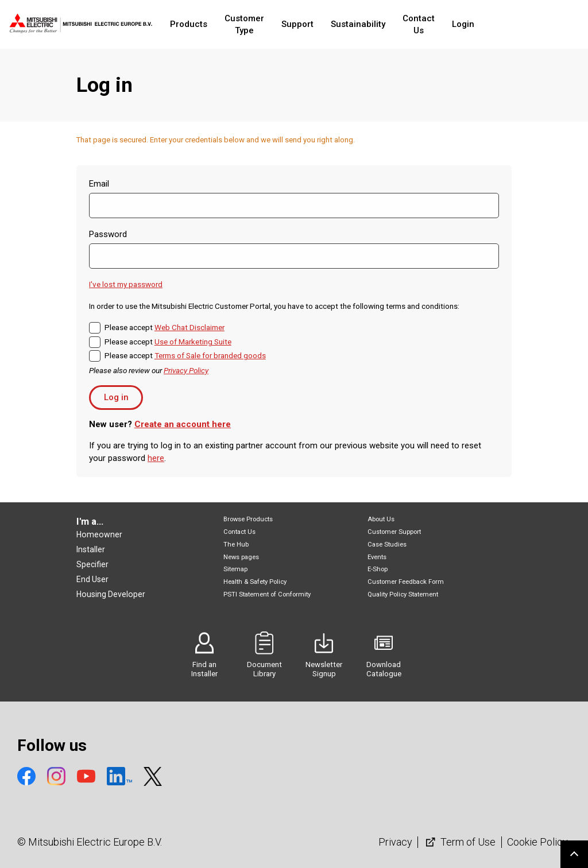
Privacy (395, 842)
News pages (241, 557)
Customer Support (394, 532)
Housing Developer (111, 594)
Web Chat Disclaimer (189, 327)
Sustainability (387, 24)
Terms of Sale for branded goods (210, 355)
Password (108, 234)
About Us (381, 519)
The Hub (236, 545)
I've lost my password (126, 284)
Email (99, 184)
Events (377, 557)
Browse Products (248, 519)
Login (504, 24)
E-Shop (378, 569)
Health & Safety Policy (255, 582)
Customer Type (262, 24)
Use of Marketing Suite (193, 342)
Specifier (92, 564)
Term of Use (459, 842)
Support (326, 24)
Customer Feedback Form (406, 582)
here (156, 458)
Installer (91, 549)
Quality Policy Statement (403, 594)
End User (92, 579)
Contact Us (454, 24)
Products (196, 24)
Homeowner (99, 534)
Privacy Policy (186, 370)
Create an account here (183, 424)
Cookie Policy (537, 842)
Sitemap (235, 569)
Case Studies (387, 545)
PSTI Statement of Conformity (267, 594)
